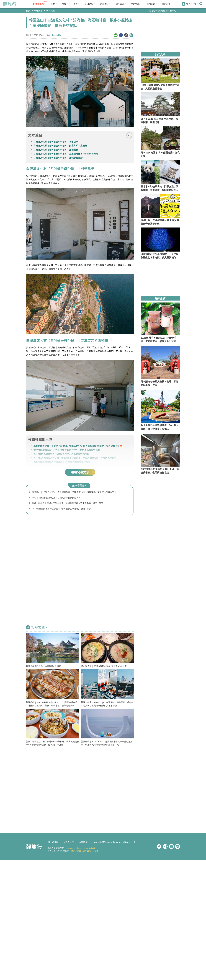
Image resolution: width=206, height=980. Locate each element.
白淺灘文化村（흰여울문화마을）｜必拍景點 (56, 150)
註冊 (195, 4)
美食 (65, 4)
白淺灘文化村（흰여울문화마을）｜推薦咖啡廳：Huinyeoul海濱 (66, 154)
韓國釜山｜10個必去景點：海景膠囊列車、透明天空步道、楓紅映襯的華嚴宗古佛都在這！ (80, 492)
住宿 (76, 4)
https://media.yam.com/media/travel (83, 849)
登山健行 (90, 4)
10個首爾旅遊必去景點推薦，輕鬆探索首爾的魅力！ (59, 498)
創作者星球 (39, 4)
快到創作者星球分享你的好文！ (163, 10)
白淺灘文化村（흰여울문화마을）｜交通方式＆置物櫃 (60, 145)
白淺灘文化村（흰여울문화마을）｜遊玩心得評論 (58, 158)
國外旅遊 (121, 4)
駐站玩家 (166, 4)
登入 (188, 4)
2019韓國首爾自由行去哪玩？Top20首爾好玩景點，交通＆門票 (65, 510)
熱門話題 (152, 4)
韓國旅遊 (51, 10)
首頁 (28, 10)
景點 (54, 4)
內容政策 (83, 843)
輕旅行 (10, 4)
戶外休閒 (105, 4)
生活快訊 (135, 4)
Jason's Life (57, 35)
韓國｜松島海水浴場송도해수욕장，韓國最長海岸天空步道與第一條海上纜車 (72, 504)
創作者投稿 (53, 843)
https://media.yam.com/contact (85, 852)
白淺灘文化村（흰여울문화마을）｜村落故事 (56, 142)
